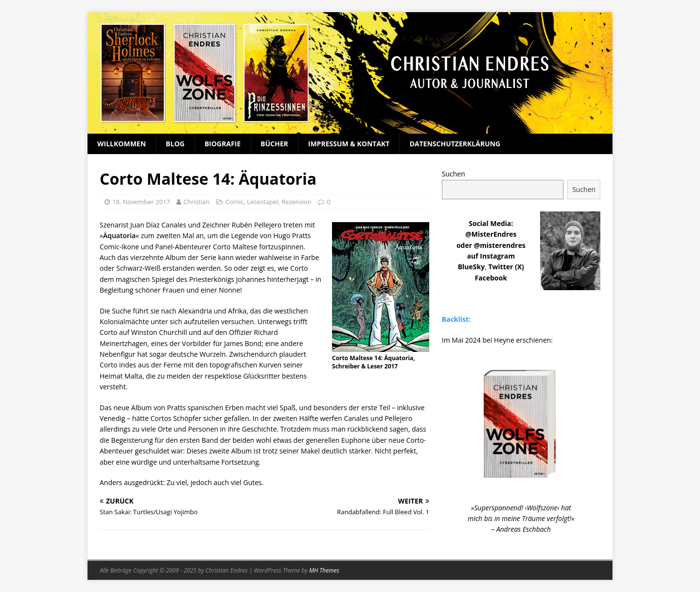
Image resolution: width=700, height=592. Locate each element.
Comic (235, 202)
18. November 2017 (141, 202)
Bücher (274, 144)
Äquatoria (119, 235)
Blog (175, 144)
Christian (196, 202)
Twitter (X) (506, 267)
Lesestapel (262, 202)
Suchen (454, 174)
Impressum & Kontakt (349, 144)
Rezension (297, 202)
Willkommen (122, 144)
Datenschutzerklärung (455, 144)
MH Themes (324, 570)
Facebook (491, 278)
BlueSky (472, 267)
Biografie (223, 144)
